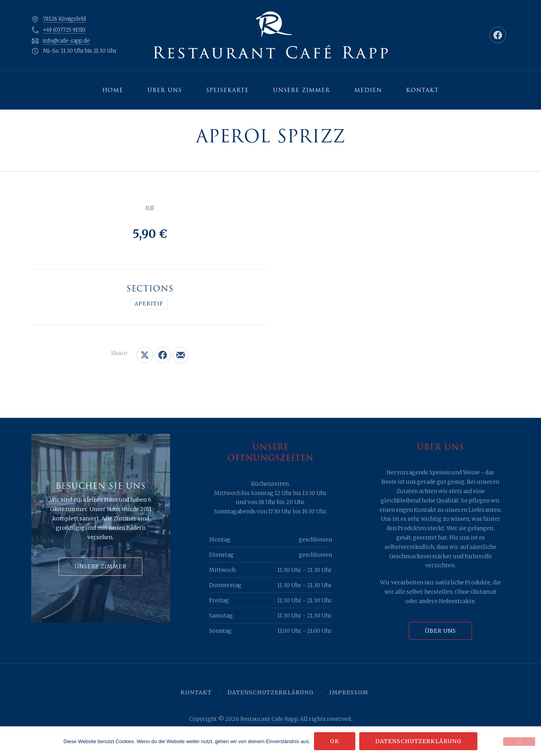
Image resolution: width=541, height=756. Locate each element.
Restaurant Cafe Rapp (269, 719)
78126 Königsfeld (64, 19)
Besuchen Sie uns (101, 486)
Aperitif (149, 304)
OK (335, 741)
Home (113, 90)
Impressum (349, 692)
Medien (368, 90)
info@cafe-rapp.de (66, 41)
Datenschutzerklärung (270, 692)
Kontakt (422, 90)
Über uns (165, 90)
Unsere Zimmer (302, 90)
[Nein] (519, 742)
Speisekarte (227, 90)
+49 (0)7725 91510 (64, 30)
